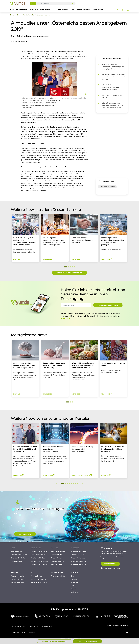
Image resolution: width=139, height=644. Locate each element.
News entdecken (17, 551)
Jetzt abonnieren (110, 564)
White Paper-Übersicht (79, 564)
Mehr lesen (67, 319)
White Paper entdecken (79, 551)
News (73, 576)
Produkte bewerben (58, 561)
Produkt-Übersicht (57, 564)
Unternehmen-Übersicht (39, 564)
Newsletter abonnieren (108, 305)
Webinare (74, 589)
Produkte (74, 579)
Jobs (72, 586)
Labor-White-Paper (77, 555)
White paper (75, 582)
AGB (24, 632)
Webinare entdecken (18, 576)
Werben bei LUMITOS (18, 626)
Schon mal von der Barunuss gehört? (112, 96)
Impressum (15, 632)
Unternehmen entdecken (39, 551)
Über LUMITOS (33, 626)
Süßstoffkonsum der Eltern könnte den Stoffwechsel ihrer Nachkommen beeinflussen (112, 105)
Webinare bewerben (18, 579)
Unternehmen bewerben (39, 561)
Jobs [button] (72, 10)
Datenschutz (33, 632)
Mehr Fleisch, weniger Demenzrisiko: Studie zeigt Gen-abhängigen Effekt (113, 67)
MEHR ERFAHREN (25, 534)
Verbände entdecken (38, 558)
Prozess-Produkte (57, 558)
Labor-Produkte (56, 555)
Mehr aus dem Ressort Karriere (69, 273)
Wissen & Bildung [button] (83, 10)
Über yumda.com (47, 626)
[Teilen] (118, 10)
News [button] (12, 10)
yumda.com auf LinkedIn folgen (110, 569)
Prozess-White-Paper (78, 558)
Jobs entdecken (36, 576)
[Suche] (73, 4)
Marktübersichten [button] (48, 10)
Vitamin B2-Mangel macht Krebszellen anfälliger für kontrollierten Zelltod (111, 87)
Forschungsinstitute (58, 576)
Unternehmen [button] (22, 10)
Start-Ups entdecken (38, 555)
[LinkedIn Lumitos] (127, 632)
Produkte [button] (34, 10)
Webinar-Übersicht (17, 582)
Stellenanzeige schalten (39, 582)
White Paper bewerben (78, 561)
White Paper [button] (63, 10)
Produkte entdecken (58, 551)
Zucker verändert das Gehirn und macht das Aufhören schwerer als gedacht (114, 77)
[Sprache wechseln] (123, 10)
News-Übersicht (16, 561)
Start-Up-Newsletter (18, 558)
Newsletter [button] (98, 10)
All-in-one (74, 592)
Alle (32, 3)
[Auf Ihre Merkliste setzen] (113, 10)
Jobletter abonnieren (38, 579)
